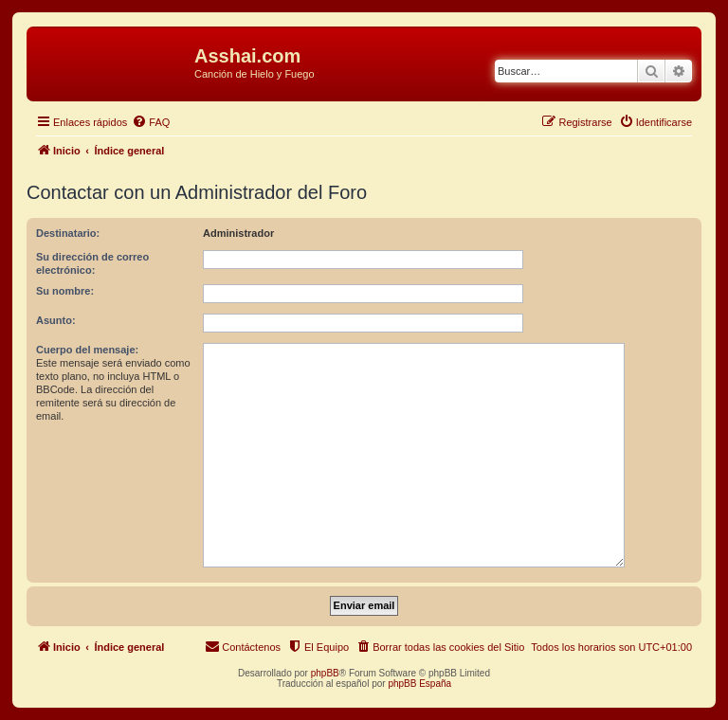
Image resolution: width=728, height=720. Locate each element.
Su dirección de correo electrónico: (92, 263)
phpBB (325, 673)
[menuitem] (151, 122)
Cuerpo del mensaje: (87, 350)
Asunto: (56, 320)
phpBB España (419, 684)
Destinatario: (68, 233)
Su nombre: (65, 291)
